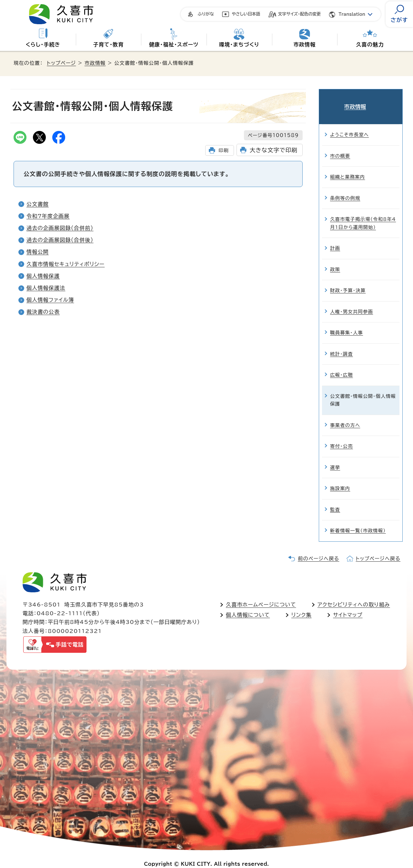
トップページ (61, 63)
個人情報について (248, 605)
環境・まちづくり (239, 44)
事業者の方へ (345, 415)
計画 (335, 238)
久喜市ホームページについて (261, 595)
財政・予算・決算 (348, 281)
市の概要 (340, 146)
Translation (352, 14)
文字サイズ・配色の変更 (300, 14)
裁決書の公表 (43, 312)
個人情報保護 (43, 276)
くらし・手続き (43, 44)
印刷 (223, 150)
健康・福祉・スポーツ (174, 44)
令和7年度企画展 (48, 216)
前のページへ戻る (318, 549)
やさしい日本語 (246, 14)
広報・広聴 (342, 365)
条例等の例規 (345, 188)
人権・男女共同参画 (352, 302)
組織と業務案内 (348, 167)
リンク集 (302, 605)
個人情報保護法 (46, 288)
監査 (335, 500)
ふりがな (206, 14)
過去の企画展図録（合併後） (60, 240)
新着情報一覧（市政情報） (358, 521)
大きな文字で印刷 (274, 150)
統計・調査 (342, 344)
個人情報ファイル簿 (50, 300)
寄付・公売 (342, 436)
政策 (335, 260)
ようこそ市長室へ (349, 125)
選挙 (335, 458)
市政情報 (305, 44)
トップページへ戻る (378, 549)
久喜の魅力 (370, 44)
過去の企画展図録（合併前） (60, 228)
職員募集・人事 (347, 323)
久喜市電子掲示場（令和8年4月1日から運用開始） (363, 213)
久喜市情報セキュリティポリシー (65, 264)
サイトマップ (348, 605)
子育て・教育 (108, 44)
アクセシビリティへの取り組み (354, 595)
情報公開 (38, 252)
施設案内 (340, 479)
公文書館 (38, 204)
